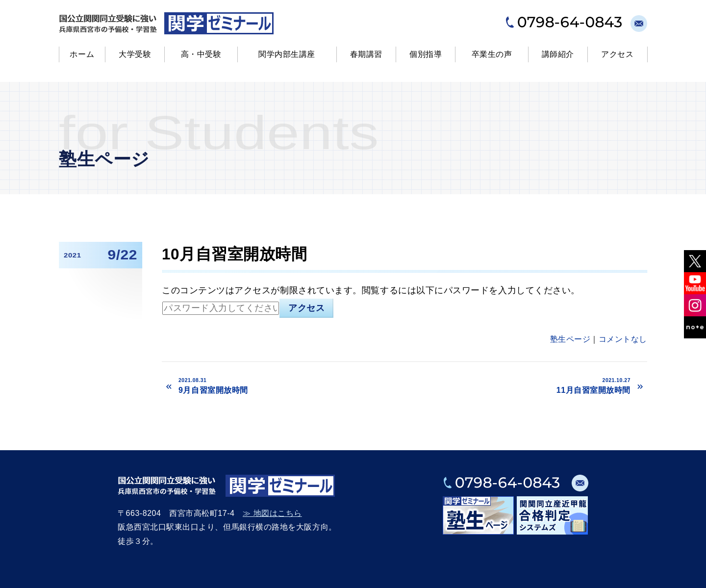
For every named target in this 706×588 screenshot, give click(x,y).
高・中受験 (201, 54)
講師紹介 (558, 54)
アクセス (617, 54)
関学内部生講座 (287, 54)
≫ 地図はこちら (272, 513)
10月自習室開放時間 (234, 254)
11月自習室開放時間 (519, 385)
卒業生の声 (492, 54)
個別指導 (426, 54)
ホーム (82, 54)
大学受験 (135, 54)
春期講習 (366, 54)
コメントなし (623, 339)
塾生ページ (570, 339)
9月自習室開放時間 (288, 385)
